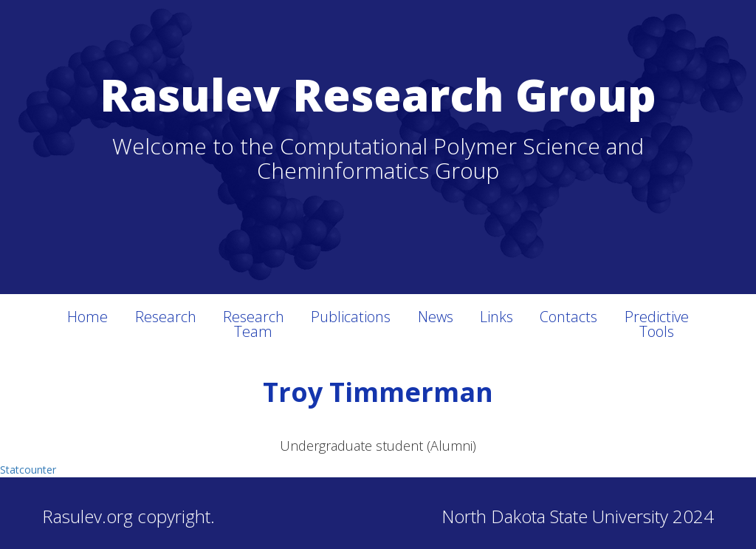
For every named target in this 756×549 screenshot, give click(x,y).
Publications (351, 317)
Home (87, 317)
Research (166, 317)
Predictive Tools (657, 324)
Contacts (568, 317)
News (436, 317)
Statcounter (28, 470)
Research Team (254, 324)
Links (496, 317)
